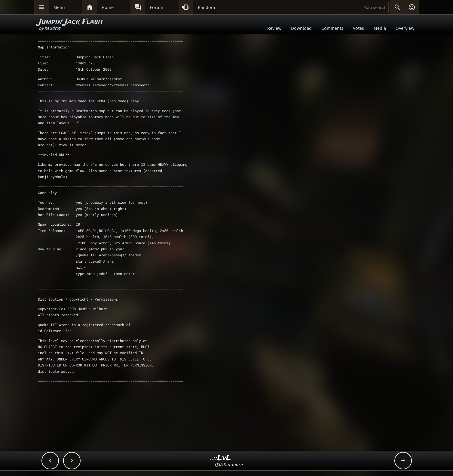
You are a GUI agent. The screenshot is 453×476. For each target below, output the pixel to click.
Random (206, 7)
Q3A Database (229, 464)
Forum (156, 7)
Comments (332, 28)
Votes (358, 28)
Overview (405, 28)
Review (274, 28)
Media (380, 28)
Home (108, 7)
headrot (53, 28)
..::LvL (221, 458)
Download (301, 28)
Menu (59, 7)
